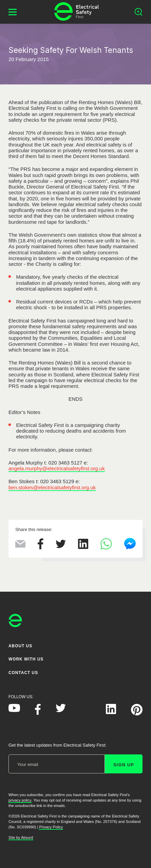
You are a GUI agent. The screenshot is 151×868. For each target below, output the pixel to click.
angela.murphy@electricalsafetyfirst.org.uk (57, 468)
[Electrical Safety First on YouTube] (14, 711)
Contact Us (23, 673)
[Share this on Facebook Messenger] (130, 548)
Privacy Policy (51, 827)
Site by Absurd (21, 837)
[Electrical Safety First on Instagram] (86, 713)
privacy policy (20, 800)
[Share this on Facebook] (41, 547)
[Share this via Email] (20, 546)
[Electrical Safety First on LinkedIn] (111, 713)
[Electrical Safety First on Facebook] (38, 713)
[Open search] (138, 12)
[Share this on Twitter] (61, 546)
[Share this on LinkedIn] (83, 547)
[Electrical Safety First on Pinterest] (137, 714)
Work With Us (26, 659)
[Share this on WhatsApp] (106, 548)
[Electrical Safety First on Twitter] (61, 711)
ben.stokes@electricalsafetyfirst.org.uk (52, 487)
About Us (20, 646)
